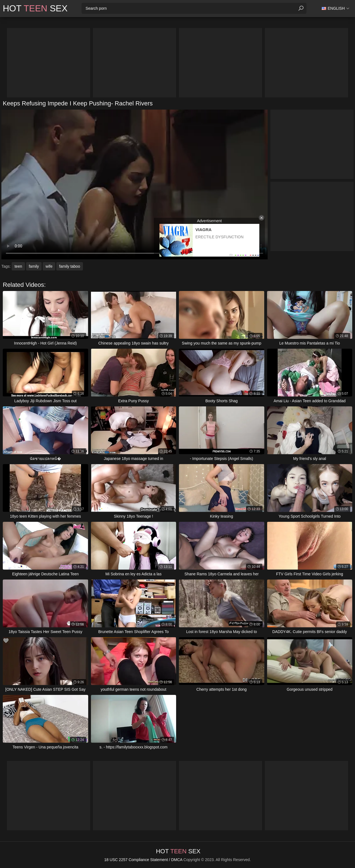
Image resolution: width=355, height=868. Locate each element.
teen (18, 266)
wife (49, 266)
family (34, 266)
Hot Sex (35, 8)
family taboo (69, 266)
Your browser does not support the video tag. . (135, 184)
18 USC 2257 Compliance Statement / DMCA (143, 860)
